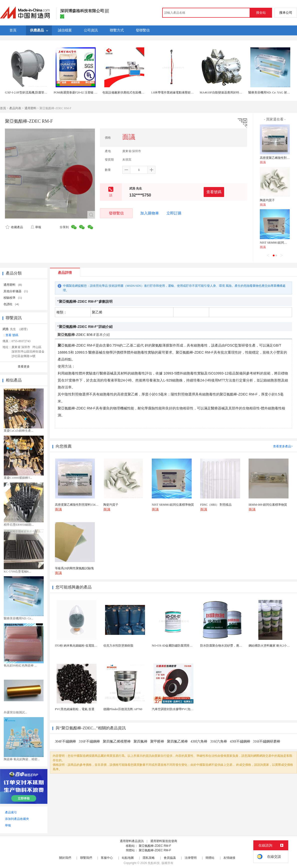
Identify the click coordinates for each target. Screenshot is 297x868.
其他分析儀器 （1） (17, 291)
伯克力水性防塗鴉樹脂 (118, 646)
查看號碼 (214, 192)
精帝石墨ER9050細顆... (19, 525)
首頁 (3, 108)
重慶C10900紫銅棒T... (18, 478)
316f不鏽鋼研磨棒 (267, 741)
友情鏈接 (229, 858)
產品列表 (15, 108)
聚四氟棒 (141, 741)
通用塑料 (30, 108)
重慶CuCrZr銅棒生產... (18, 431)
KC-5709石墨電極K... (17, 572)
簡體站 (210, 858)
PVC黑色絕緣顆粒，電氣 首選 (75, 709)
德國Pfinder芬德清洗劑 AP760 (123, 709)
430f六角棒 (199, 741)
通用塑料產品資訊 (132, 841)
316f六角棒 (219, 741)
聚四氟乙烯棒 (177, 741)
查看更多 (24, 367)
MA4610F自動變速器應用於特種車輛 (224, 93)
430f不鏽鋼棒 (240, 741)
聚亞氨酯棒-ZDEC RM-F (155, 846)
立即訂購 (174, 213)
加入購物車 (150, 213)
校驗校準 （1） (14, 298)
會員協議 (170, 858)
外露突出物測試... (15, 712)
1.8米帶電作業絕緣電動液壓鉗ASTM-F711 (179, 93)
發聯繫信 (116, 213)
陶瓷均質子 (267, 200)
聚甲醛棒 (157, 741)
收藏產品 (14, 227)
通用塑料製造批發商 (164, 841)
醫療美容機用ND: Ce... (18, 618)
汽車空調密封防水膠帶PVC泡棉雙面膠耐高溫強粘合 (186, 709)
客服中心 (107, 858)
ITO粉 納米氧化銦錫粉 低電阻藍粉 (78, 646)
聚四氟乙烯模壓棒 (117, 741)
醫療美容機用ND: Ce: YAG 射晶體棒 (272, 93)
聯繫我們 (86, 858)
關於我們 (65, 858)
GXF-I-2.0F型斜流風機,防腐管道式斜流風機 (34, 93)
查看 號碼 (12, 335)
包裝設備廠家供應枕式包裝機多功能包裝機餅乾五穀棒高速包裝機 (146, 93)
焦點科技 (154, 863)
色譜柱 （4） (12, 304)
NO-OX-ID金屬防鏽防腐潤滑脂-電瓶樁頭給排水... (184, 646)
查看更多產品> (283, 446)
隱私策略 (149, 858)
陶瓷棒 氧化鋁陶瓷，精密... (22, 759)
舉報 (36, 227)
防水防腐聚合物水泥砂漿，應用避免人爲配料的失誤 (235, 646)
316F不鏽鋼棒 (89, 741)
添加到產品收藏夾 (17, 819)
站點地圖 (128, 858)
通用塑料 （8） (14, 285)
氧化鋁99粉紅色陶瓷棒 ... (20, 666)
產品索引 (11, 812)
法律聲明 (191, 858)
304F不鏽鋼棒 (66, 741)
